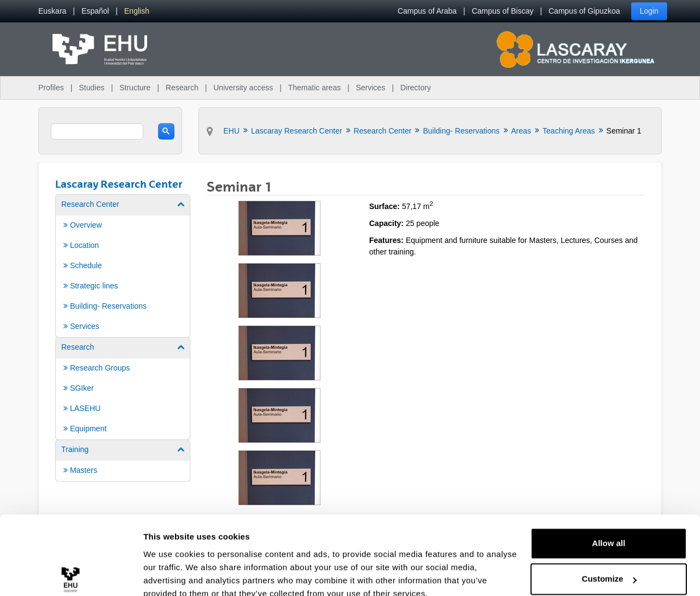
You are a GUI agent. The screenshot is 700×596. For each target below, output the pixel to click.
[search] (97, 131)
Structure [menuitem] (135, 88)
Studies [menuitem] (92, 88)
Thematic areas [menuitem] (314, 88)
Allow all (609, 494)
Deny (609, 566)
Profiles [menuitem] (51, 88)
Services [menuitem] (371, 88)
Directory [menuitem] (416, 88)
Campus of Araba (427, 11)
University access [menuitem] (243, 88)
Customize (609, 530)
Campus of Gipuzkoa (584, 11)
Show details (169, 574)
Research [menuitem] (182, 88)
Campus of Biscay (503, 11)
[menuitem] (52, 11)
